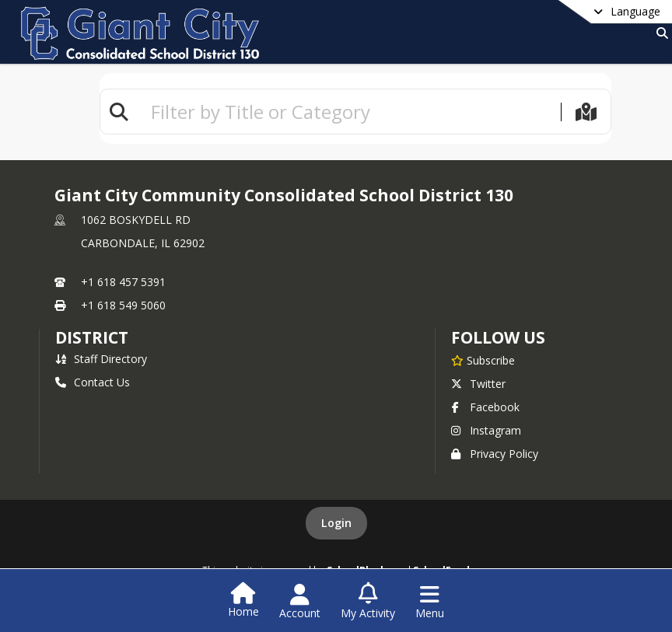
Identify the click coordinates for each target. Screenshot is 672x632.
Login (336, 523)
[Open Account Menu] (300, 602)
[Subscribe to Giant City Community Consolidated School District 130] (483, 360)
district (92, 337)
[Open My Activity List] (368, 602)
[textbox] (349, 112)
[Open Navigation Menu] (430, 602)
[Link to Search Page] (659, 33)
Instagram (486, 430)
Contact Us (93, 382)
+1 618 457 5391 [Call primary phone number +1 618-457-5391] (123, 282)
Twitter (478, 384)
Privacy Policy (495, 454)
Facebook (485, 407)
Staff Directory (101, 359)
